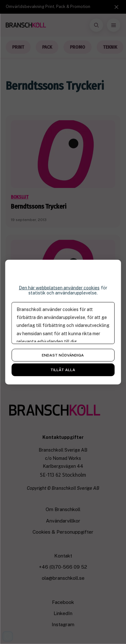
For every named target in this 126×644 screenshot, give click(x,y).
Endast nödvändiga (63, 355)
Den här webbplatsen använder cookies (59, 287)
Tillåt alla (63, 370)
